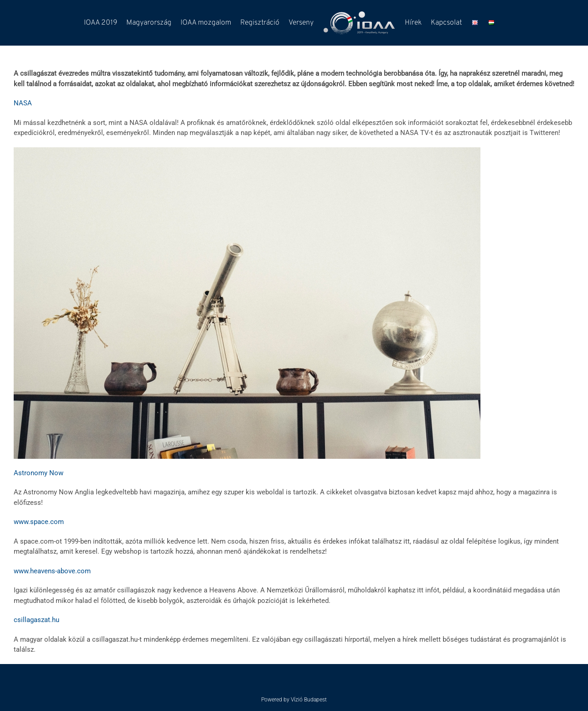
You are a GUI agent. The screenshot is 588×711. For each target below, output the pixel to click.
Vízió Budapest (309, 700)
